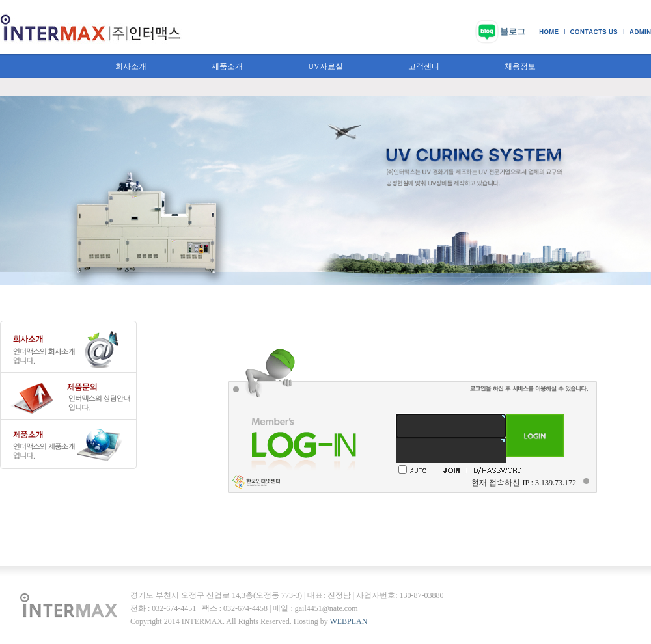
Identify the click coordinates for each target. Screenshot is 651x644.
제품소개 (227, 66)
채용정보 (520, 66)
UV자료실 (325, 66)
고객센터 (424, 66)
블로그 (513, 32)
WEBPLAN (348, 621)
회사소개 (131, 66)
